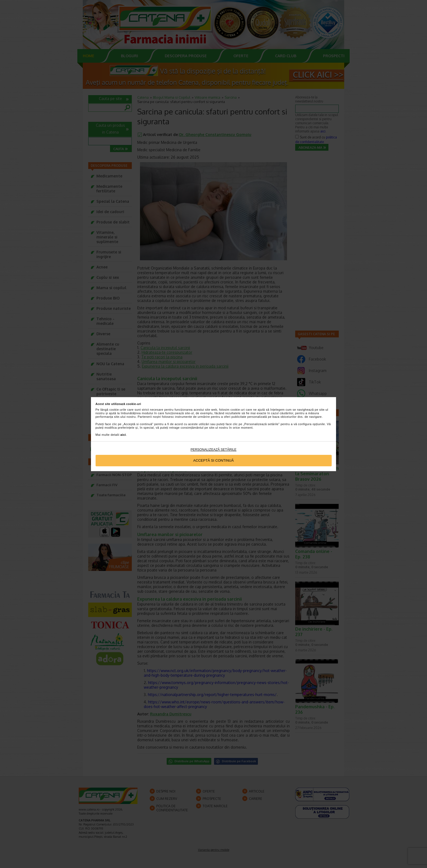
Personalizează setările (214, 450)
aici (123, 435)
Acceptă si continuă (214, 460)
